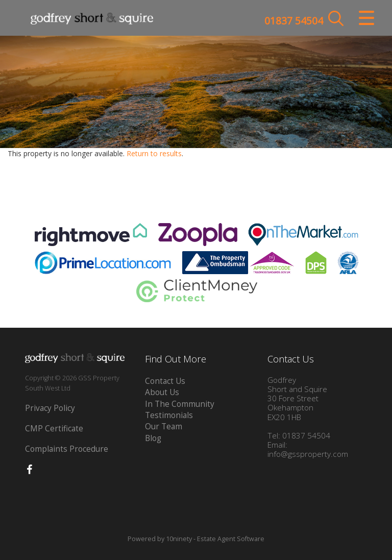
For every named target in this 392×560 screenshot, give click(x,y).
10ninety (179, 539)
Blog (153, 438)
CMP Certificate (54, 429)
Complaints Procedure (67, 449)
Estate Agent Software (231, 539)
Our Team (164, 427)
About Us (162, 392)
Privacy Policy (50, 408)
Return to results (154, 153)
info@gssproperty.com (308, 454)
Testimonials (169, 415)
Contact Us (165, 381)
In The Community (180, 404)
